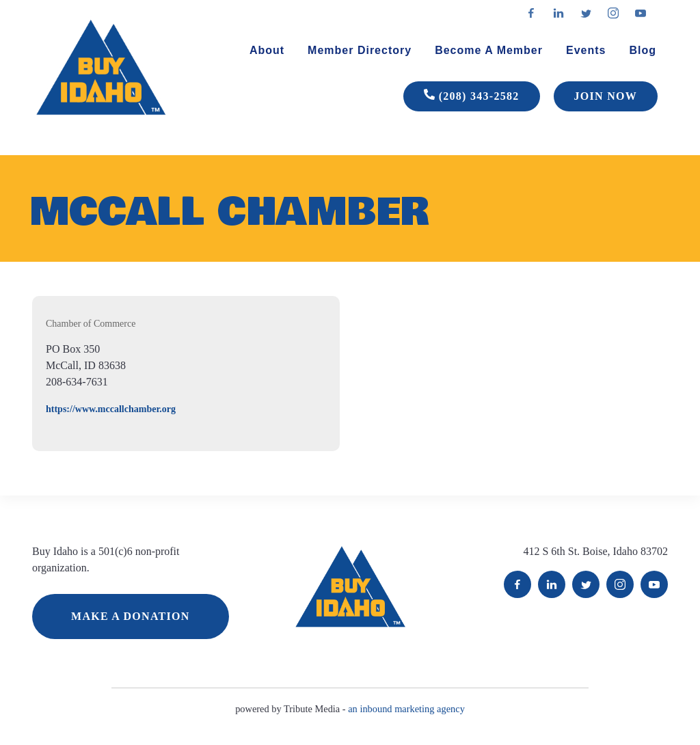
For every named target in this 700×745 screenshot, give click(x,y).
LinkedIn (552, 584)
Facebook (517, 584)
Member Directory (360, 50)
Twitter (586, 584)
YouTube (654, 584)
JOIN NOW (606, 96)
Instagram (620, 584)
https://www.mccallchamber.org (111, 409)
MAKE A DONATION (131, 616)
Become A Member (489, 50)
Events (586, 50)
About (267, 50)
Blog (643, 50)
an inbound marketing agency (406, 709)
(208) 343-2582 (472, 96)
